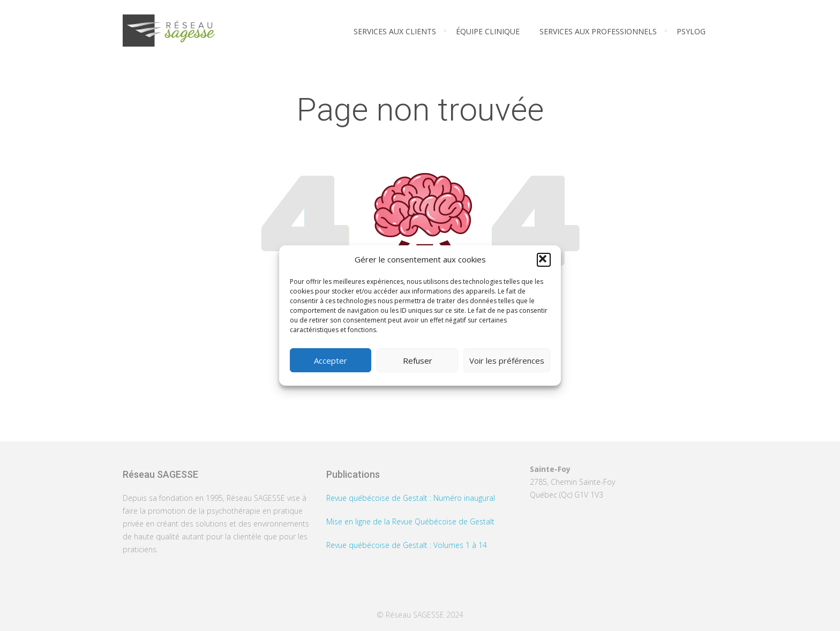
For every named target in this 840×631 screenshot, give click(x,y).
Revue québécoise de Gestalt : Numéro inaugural (411, 498)
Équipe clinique (488, 31)
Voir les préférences (507, 360)
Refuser (418, 360)
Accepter (331, 360)
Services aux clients (395, 31)
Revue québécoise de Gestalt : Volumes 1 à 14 (407, 545)
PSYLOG (691, 31)
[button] (544, 260)
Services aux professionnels (598, 31)
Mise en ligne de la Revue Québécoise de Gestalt (410, 521)
